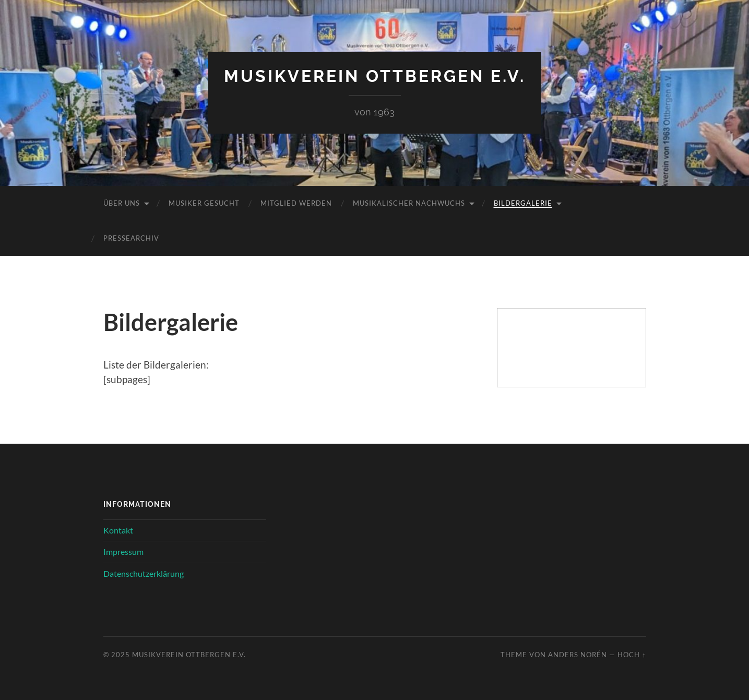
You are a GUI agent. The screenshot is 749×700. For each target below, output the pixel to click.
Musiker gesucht (204, 203)
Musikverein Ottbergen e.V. (375, 76)
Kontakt (118, 530)
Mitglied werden (296, 203)
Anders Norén (578, 655)
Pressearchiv (131, 238)
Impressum (123, 551)
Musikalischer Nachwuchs (409, 203)
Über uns (122, 203)
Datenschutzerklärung (144, 573)
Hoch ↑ (632, 655)
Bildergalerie (523, 203)
